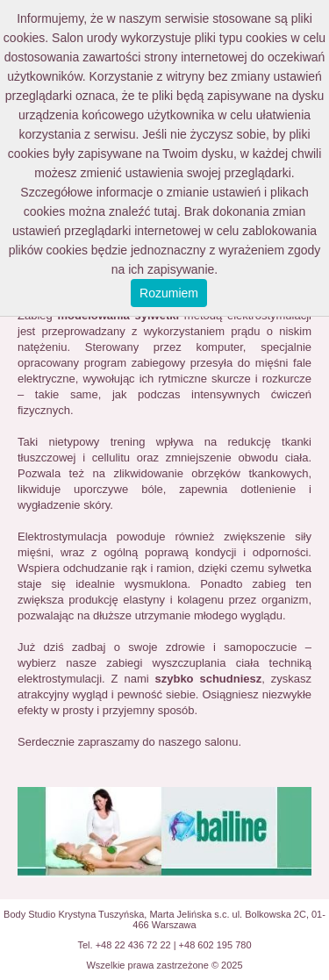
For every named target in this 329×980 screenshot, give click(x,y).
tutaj (165, 211)
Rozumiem (169, 293)
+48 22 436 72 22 (133, 945)
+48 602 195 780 (215, 945)
